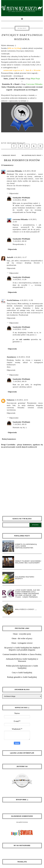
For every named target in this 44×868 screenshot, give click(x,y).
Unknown (11, 400)
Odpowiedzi (14, 194)
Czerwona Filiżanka (34, 84)
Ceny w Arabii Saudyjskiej (22, 673)
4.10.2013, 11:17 (20, 257)
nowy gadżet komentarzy (22, 822)
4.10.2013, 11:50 (26, 300)
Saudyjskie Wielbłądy (21, 198)
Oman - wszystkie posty (22, 634)
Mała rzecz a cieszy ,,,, (26, 609)
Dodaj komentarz (9, 439)
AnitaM (10, 257)
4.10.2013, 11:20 (20, 279)
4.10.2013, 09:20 (29, 171)
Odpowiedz (11, 189)
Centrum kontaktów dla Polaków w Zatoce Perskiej (22, 654)
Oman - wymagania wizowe (22, 643)
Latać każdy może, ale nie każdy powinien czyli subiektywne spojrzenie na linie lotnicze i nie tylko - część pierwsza (28, 594)
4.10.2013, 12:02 (20, 329)
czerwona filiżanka (14, 171)
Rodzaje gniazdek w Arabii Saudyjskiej (22, 677)
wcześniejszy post (32, 155)
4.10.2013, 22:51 (22, 400)
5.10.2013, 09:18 (20, 241)
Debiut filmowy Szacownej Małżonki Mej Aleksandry (28, 562)
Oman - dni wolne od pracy (22, 638)
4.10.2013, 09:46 (20, 200)
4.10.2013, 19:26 (24, 357)
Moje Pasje (35, 79)
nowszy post (9, 155)
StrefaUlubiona (13, 300)
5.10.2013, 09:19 (20, 381)
